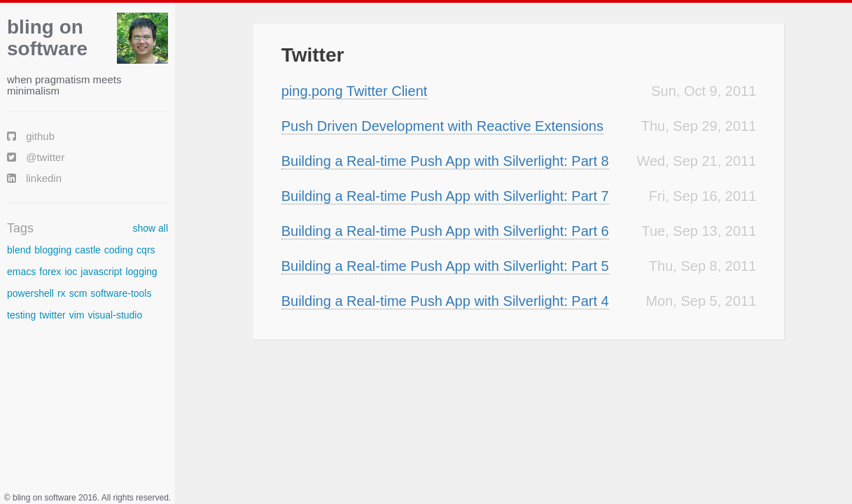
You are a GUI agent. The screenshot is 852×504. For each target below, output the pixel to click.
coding (119, 250)
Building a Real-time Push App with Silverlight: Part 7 (445, 196)
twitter (52, 315)
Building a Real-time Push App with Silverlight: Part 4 (445, 301)
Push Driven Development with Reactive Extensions (442, 126)
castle (88, 250)
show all (150, 228)
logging (141, 272)
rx (62, 293)
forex (50, 272)
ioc (71, 272)
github (31, 136)
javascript (101, 272)
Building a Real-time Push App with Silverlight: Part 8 (445, 161)
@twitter (36, 157)
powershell (30, 293)
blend (19, 250)
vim (77, 315)
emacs (21, 272)
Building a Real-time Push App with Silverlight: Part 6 (445, 231)
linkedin (34, 178)
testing (21, 315)
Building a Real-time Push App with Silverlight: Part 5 (445, 266)
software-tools (121, 293)
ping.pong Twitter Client (355, 91)
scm (78, 293)
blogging (53, 250)
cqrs (146, 250)
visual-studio (115, 315)
